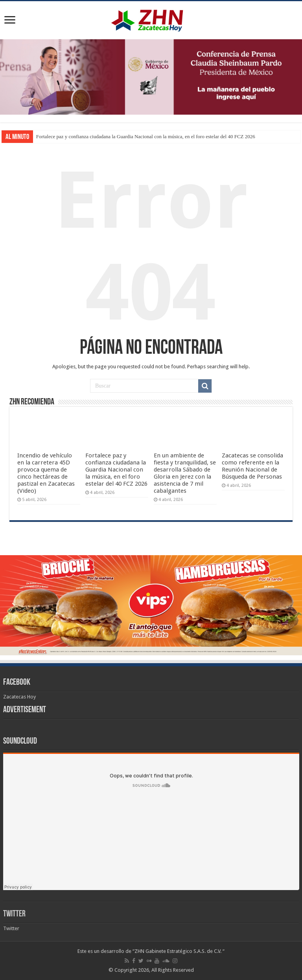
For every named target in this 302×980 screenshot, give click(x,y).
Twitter (14, 914)
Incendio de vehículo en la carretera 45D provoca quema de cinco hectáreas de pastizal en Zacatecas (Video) (46, 473)
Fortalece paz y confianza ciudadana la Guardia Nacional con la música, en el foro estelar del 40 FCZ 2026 (146, 136)
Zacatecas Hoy (19, 697)
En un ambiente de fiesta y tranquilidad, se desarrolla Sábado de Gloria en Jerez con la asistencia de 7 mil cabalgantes (185, 473)
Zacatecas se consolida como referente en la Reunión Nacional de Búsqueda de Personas (252, 466)
